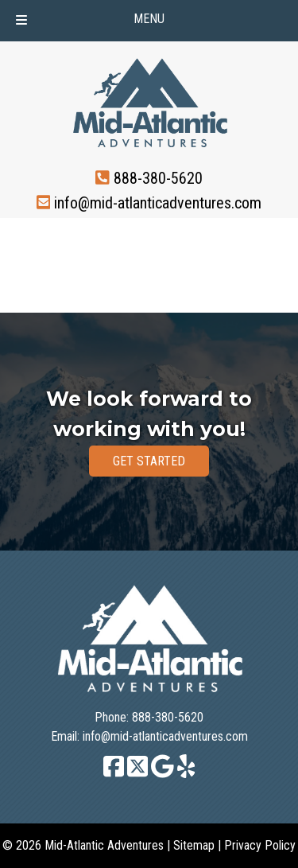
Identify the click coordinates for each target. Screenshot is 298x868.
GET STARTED (149, 461)
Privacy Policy (260, 845)
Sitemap (194, 845)
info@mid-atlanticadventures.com (158, 202)
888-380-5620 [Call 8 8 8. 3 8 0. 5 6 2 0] (158, 178)
